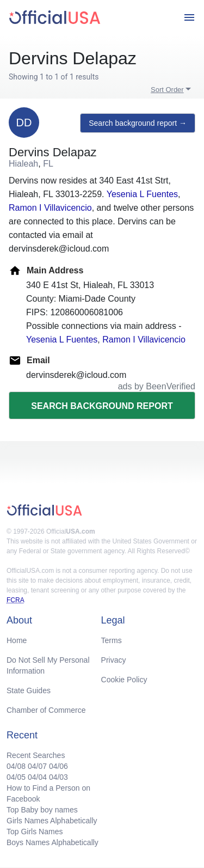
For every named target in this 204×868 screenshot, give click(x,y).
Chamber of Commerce (46, 710)
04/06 (58, 766)
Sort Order (167, 90)
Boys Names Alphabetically (52, 842)
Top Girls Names (35, 832)
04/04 (37, 777)
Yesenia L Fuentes (142, 194)
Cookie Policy (124, 680)
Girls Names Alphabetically (52, 821)
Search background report (102, 406)
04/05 (16, 777)
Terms (112, 640)
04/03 (58, 777)
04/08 (16, 766)
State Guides (29, 690)
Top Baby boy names (42, 810)
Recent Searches (36, 755)
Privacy (114, 660)
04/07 (37, 766)
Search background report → (138, 123)
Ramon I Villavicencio (50, 208)
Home (17, 640)
